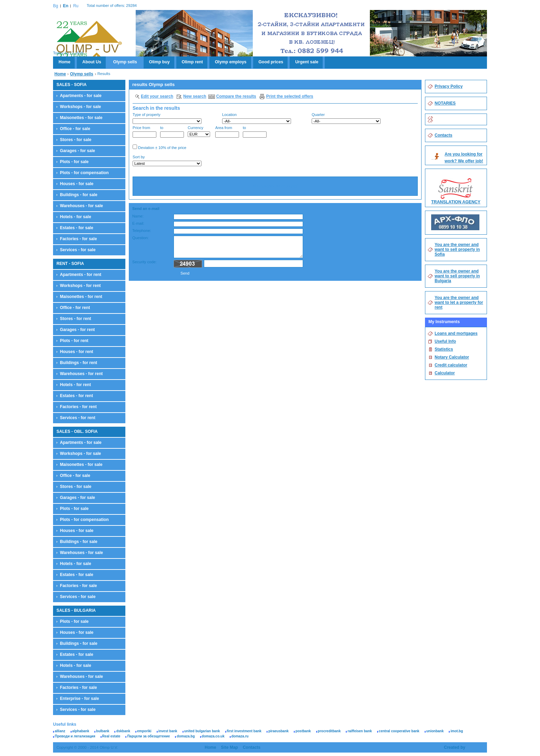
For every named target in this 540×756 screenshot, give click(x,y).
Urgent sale (307, 62)
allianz (60, 731)
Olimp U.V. (89, 40)
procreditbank (329, 731)
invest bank (168, 731)
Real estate (111, 736)
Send (185, 273)
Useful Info (445, 341)
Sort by (167, 161)
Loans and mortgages (456, 333)
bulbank (103, 731)
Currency (199, 131)
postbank (303, 731)
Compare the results (236, 96)
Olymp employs (231, 62)
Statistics (444, 349)
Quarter (346, 118)
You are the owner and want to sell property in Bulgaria (457, 276)
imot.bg (457, 731)
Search (406, 161)
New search (195, 96)
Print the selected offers (290, 96)
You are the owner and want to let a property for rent (459, 302)
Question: (141, 238)
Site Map (230, 747)
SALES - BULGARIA (76, 610)
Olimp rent (193, 62)
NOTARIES (445, 103)
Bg (56, 6)
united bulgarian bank (202, 731)
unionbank (435, 731)
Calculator (445, 373)
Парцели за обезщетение (148, 736)
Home (64, 62)
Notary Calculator (452, 357)
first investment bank (244, 731)
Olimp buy (159, 62)
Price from (144, 132)
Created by (455, 747)
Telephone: (142, 231)
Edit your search (157, 96)
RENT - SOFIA (70, 264)
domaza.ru (240, 736)
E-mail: (138, 223)
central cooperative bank (399, 731)
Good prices (271, 62)
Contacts (443, 135)
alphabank (81, 731)
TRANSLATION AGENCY (456, 202)
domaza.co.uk (213, 736)
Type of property (167, 118)
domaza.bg (186, 736)
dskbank (123, 731)
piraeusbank (278, 731)
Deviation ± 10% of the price (159, 147)
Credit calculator (451, 365)
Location (257, 118)
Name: (138, 216)
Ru (76, 6)
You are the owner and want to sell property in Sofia (457, 249)
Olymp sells (125, 62)
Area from (227, 132)
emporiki (144, 731)
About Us (92, 62)
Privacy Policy (449, 86)
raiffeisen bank (360, 731)
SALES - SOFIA (71, 85)
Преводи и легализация (75, 736)
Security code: (144, 262)
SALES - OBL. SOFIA (77, 432)
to (172, 132)
